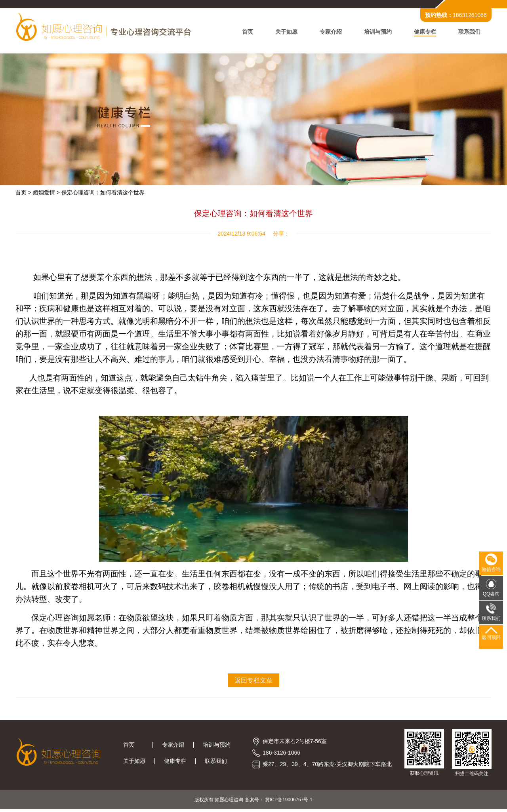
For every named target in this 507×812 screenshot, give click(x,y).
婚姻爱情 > (47, 194)
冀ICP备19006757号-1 (289, 802)
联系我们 (469, 32)
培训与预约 (377, 32)
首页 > (24, 194)
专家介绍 (330, 32)
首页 (247, 32)
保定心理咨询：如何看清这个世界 (103, 194)
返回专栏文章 (253, 682)
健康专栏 (425, 32)
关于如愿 (286, 32)
